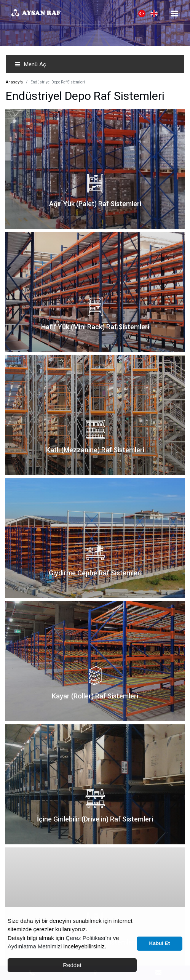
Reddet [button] (72, 965)
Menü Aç (30, 64)
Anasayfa (14, 82)
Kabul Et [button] (160, 943)
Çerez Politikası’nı (89, 938)
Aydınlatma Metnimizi (35, 946)
